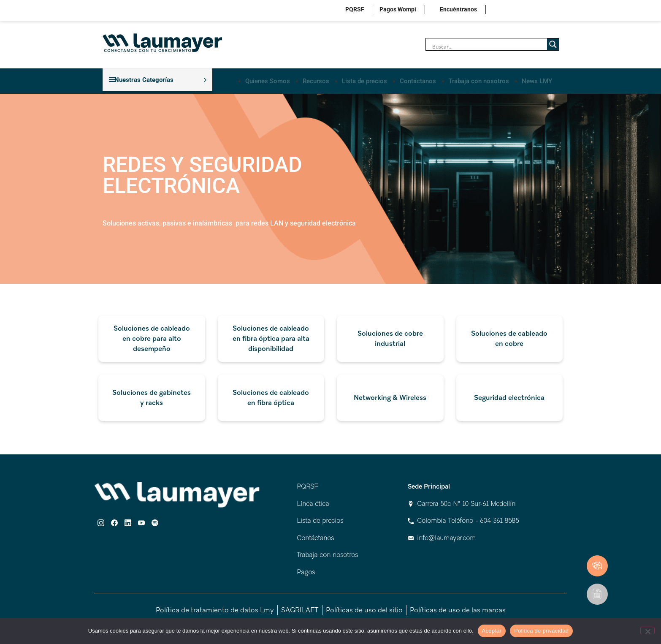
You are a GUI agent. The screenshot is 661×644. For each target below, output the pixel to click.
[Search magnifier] (553, 44)
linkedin (527, 10)
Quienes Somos (268, 79)
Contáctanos (418, 79)
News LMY (537, 79)
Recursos (316, 79)
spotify (553, 10)
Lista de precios (364, 79)
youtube (540, 10)
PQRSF (355, 9)
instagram (501, 10)
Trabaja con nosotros (479, 79)
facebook (514, 10)
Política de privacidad (541, 631)
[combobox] (330, 221)
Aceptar (492, 631)
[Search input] (489, 46)
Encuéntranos (458, 9)
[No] (647, 630)
